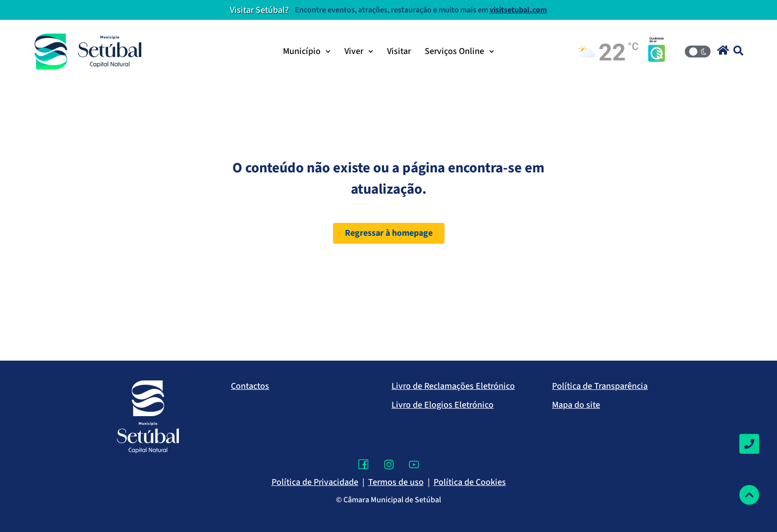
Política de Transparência (600, 386)
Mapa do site (576, 405)
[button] (723, 50)
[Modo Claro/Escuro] (698, 52)
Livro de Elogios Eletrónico (443, 405)
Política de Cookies (470, 482)
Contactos (250, 386)
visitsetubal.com (518, 10)
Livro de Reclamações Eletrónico (453, 386)
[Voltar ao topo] (749, 495)
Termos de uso (396, 482)
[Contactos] (749, 444)
